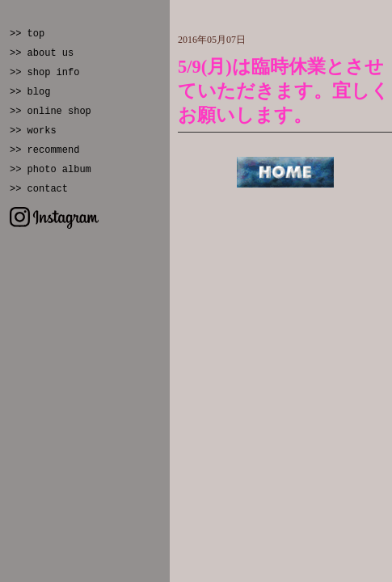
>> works (33, 131)
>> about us (42, 53)
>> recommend (44, 150)
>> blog (30, 92)
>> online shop (51, 112)
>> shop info (44, 73)
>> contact (39, 189)
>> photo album (51, 170)
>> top (27, 34)
